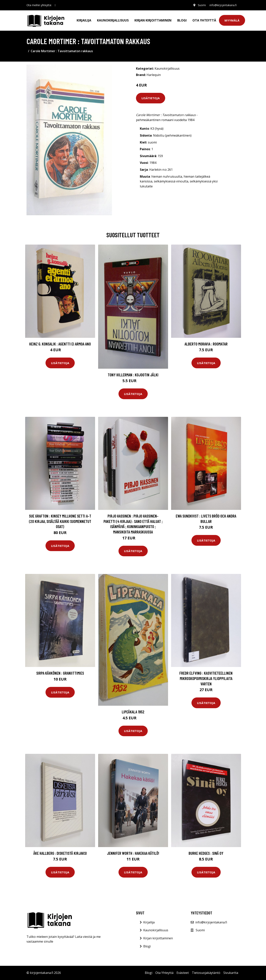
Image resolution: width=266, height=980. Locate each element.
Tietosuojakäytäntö (206, 973)
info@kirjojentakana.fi (223, 5)
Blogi (182, 20)
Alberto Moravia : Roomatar (206, 344)
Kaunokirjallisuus (113, 20)
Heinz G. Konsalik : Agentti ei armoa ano (60, 344)
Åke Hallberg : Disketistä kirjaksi (60, 853)
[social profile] (55, 5)
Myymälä (232, 20)
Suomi (202, 5)
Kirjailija (84, 20)
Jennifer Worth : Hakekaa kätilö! (133, 853)
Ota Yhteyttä (204, 20)
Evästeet (183, 973)
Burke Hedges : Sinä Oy (206, 853)
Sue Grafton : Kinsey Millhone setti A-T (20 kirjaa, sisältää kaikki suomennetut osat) (60, 521)
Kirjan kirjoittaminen (153, 20)
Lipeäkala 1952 (133, 712)
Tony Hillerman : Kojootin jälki (133, 375)
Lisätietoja (151, 98)
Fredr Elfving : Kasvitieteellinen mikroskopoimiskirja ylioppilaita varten (206, 678)
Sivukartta (231, 973)
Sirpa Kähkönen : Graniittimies (60, 673)
